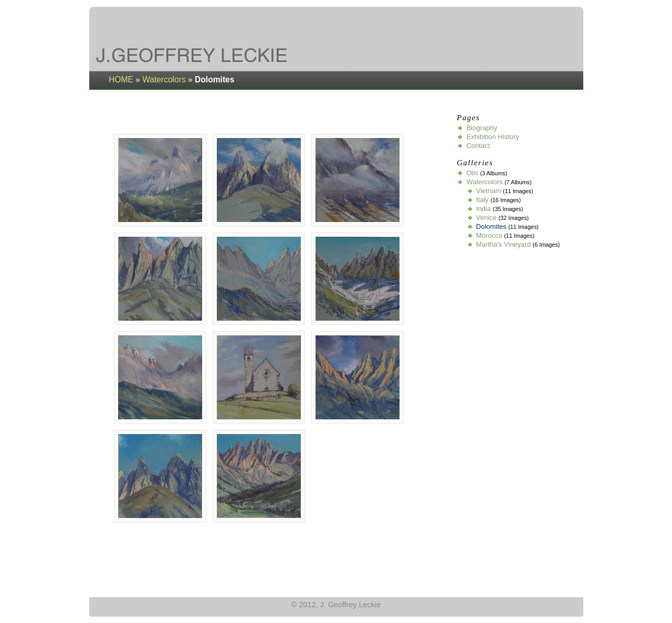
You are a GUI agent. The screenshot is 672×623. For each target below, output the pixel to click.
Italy (482, 200)
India (484, 209)
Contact (478, 146)
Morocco (489, 235)
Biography (482, 128)
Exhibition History (492, 137)
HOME (121, 80)
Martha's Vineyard (503, 244)
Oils (472, 173)
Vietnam (489, 191)
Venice (486, 218)
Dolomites (491, 226)
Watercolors (164, 80)
